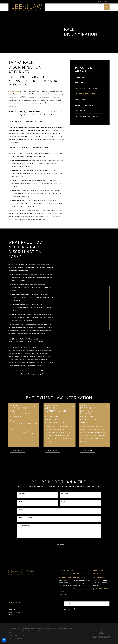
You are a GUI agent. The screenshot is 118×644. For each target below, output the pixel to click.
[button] (4, 640)
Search (68, 604)
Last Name (65, 493)
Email (63, 502)
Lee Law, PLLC (15, 91)
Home (10, 607)
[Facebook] (74, 609)
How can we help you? (25, 526)
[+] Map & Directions (81, 589)
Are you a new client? (25, 518)
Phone (20, 502)
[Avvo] (69, 609)
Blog (10, 615)
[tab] (104, 77)
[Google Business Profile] (65, 609)
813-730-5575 (104, 2)
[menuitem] (89, 77)
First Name (22, 493)
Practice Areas (14, 612)
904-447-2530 (65, 577)
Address (21, 510)
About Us (12, 609)
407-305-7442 (99, 577)
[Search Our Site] (107, 604)
